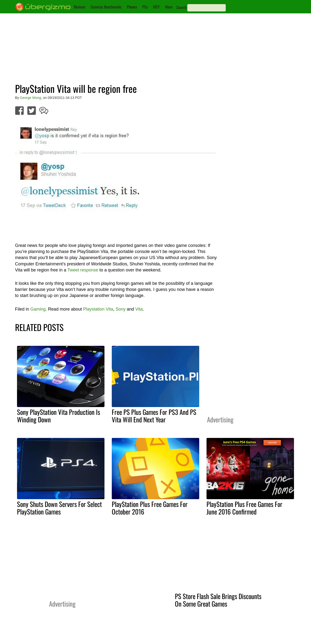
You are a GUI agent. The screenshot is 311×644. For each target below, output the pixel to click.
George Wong (30, 98)
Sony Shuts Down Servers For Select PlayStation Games (59, 508)
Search (181, 7)
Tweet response (83, 270)
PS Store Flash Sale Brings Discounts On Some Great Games (218, 600)
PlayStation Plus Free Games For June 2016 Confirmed (244, 508)
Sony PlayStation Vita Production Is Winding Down (59, 416)
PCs (145, 7)
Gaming (38, 309)
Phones (132, 7)
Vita (139, 309)
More (169, 7)
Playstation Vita (98, 309)
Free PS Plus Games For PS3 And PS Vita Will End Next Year (154, 416)
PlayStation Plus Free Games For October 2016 (150, 508)
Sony (121, 309)
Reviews (80, 7)
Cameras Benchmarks (106, 7)
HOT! (156, 7)
